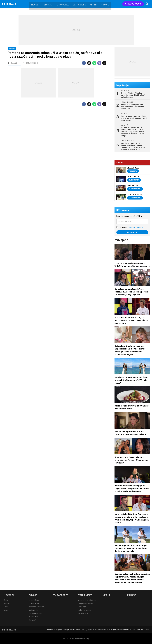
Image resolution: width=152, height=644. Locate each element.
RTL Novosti (123, 210)
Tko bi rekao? (34, 603)
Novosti (36, 4)
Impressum (51, 629)
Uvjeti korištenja (62, 629)
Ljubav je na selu (35, 613)
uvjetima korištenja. (136, 227)
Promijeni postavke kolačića (120, 629)
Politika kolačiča (102, 629)
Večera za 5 (33, 616)
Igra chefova (34, 600)
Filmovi (7, 603)
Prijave (105, 4)
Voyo (6, 610)
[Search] (147, 4)
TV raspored (62, 4)
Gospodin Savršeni (36, 607)
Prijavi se (132, 232)
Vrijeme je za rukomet (87, 600)
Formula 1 (32, 620)
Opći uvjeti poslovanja (140, 629)
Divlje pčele (33, 610)
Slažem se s (131, 227)
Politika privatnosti (77, 629)
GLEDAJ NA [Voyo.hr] (133, 4)
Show (120, 163)
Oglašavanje (90, 629)
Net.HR (93, 4)
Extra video (80, 4)
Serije (6, 600)
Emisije (48, 4)
